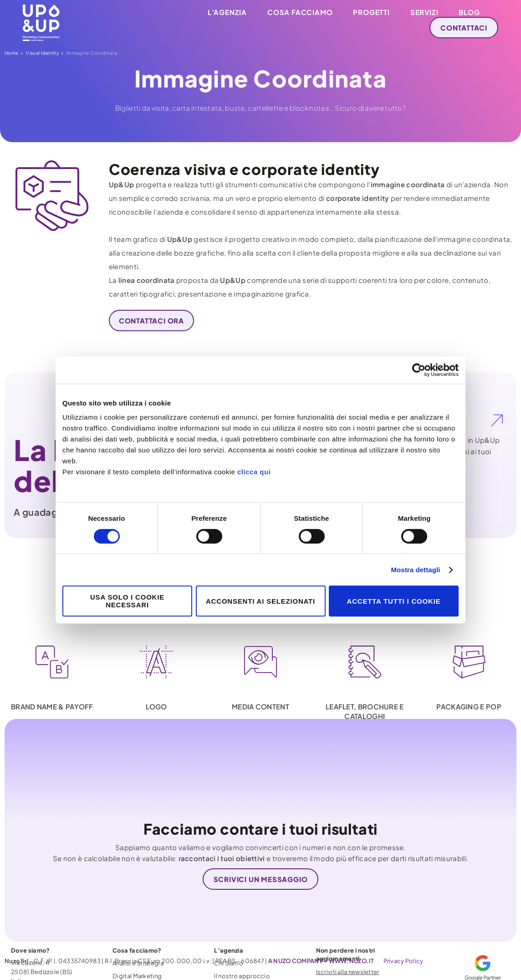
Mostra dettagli (415, 570)
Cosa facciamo (300, 12)
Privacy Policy (404, 961)
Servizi (424, 12)
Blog (469, 12)
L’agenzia (227, 12)
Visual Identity (42, 53)
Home (11, 53)
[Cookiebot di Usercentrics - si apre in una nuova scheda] (419, 370)
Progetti (371, 12)
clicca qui (254, 472)
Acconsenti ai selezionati (260, 601)
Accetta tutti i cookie (394, 601)
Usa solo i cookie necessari (127, 601)
